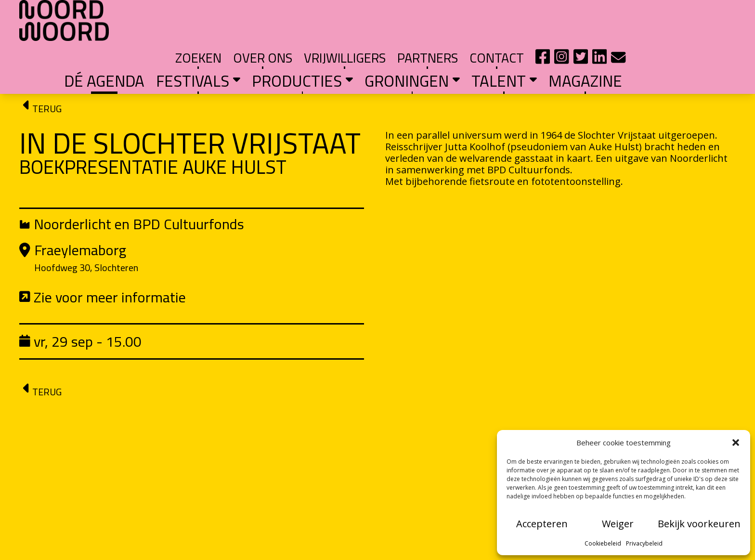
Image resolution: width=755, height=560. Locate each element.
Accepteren (542, 524)
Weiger (618, 524)
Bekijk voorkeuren (699, 524)
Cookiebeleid (603, 543)
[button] (736, 443)
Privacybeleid (644, 543)
